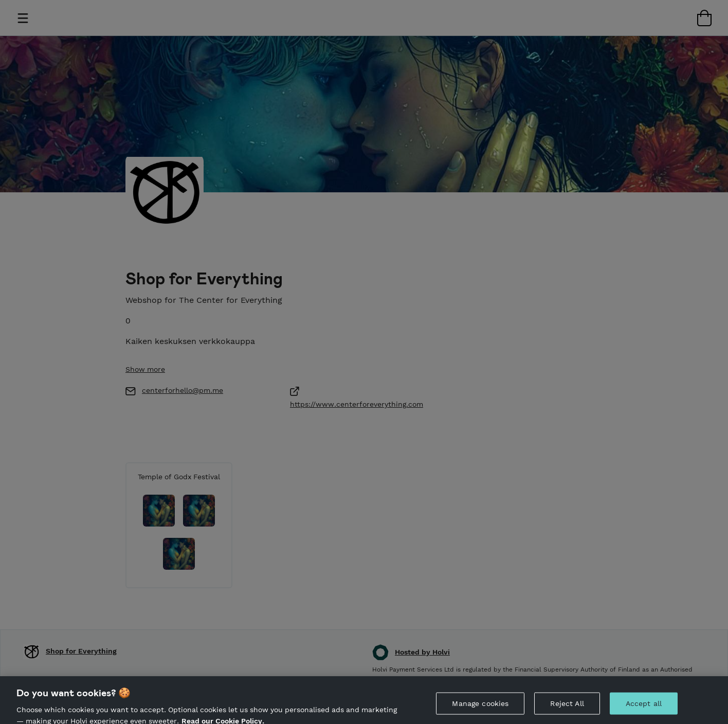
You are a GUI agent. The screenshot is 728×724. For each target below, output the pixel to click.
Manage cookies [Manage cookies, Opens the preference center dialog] (480, 707)
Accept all (644, 707)
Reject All (567, 707)
